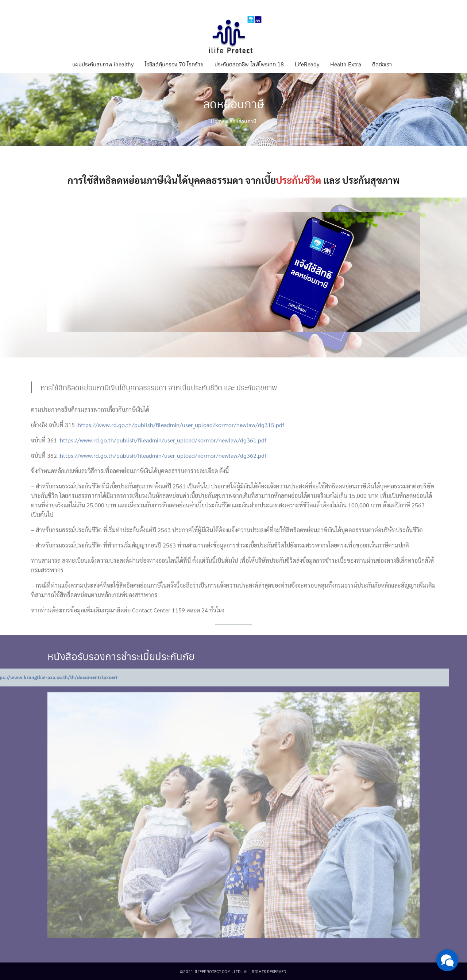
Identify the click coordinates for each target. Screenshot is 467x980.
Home (218, 121)
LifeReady (307, 64)
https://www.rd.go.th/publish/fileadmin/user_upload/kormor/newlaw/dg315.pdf (181, 437)
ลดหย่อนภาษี (234, 103)
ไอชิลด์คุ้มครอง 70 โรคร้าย (174, 64)
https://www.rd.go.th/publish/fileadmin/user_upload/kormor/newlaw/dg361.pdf (163, 452)
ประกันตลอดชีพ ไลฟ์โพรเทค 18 (249, 64)
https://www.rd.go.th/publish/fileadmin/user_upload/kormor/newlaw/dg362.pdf (163, 468)
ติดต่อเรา (382, 64)
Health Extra (346, 64)
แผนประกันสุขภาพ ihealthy (103, 64)
